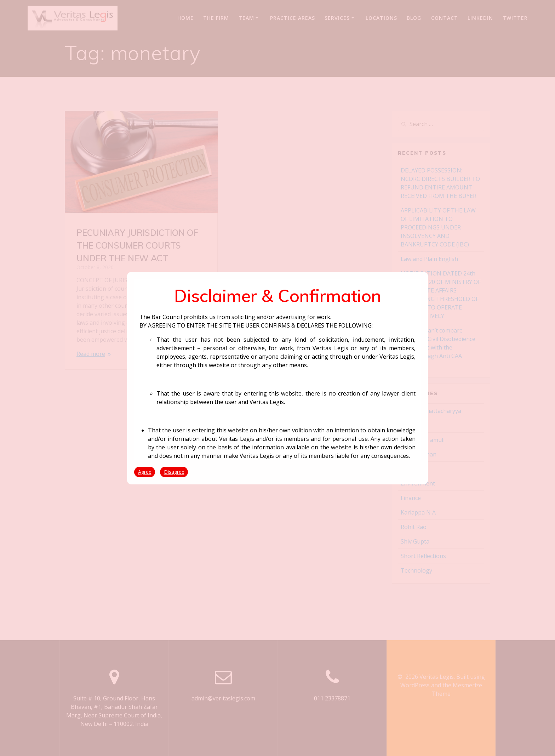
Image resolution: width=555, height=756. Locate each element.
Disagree (174, 472)
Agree (145, 472)
